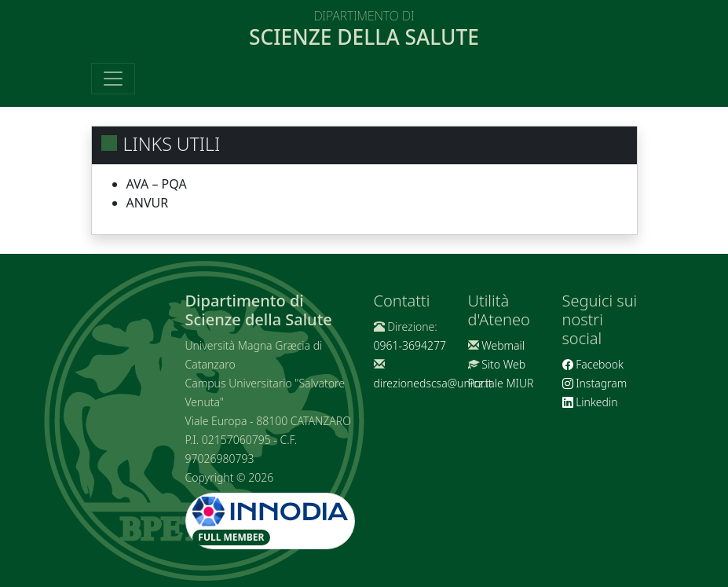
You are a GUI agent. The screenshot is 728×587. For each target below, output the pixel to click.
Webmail (503, 345)
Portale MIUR (501, 383)
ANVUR (148, 203)
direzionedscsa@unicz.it (433, 383)
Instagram (595, 383)
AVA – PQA (157, 184)
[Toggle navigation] (113, 79)
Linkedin (590, 402)
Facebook (593, 364)
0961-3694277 (410, 345)
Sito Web (503, 364)
